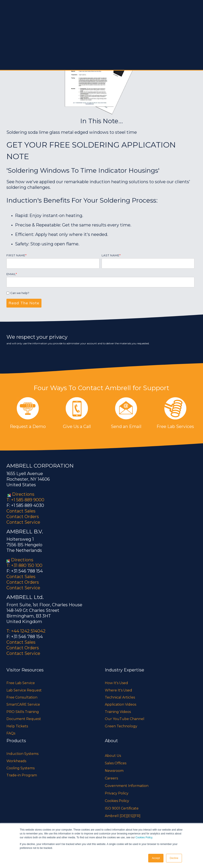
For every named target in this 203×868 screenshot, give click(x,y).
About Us (113, 756)
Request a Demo (28, 426)
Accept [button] (156, 858)
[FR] (137, 816)
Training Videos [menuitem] (118, 712)
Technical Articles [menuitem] (120, 697)
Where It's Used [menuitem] (118, 690)
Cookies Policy (144, 838)
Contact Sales (21, 511)
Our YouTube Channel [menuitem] (125, 719)
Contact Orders (23, 517)
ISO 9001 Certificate (122, 808)
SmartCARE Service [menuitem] (23, 704)
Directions (23, 494)
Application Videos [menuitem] (121, 704)
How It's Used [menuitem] (116, 683)
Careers (111, 778)
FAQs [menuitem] (11, 733)
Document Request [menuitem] (24, 719)
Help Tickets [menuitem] (17, 726)
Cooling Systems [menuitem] (21, 768)
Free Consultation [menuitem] (22, 697)
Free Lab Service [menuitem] (21, 683)
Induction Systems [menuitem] (22, 754)
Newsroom (114, 771)
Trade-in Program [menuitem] (22, 775)
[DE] (123, 816)
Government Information (127, 786)
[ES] (130, 816)
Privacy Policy (117, 793)
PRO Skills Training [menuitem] (23, 712)
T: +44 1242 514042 (26, 631)
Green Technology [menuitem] (121, 726)
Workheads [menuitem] (16, 761)
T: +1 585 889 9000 (25, 500)
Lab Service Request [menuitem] (24, 690)
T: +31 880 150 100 (24, 565)
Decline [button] (174, 858)
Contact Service (23, 522)
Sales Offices (116, 763)
